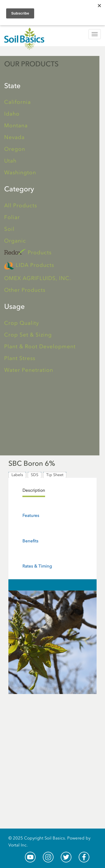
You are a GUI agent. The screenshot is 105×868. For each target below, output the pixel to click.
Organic (15, 241)
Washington (20, 172)
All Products (21, 205)
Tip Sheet (55, 475)
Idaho (12, 114)
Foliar (12, 217)
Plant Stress (20, 358)
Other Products (25, 290)
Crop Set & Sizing (28, 335)
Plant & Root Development (40, 346)
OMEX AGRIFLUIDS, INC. (38, 278)
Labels (17, 475)
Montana (16, 125)
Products (28, 252)
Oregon (15, 149)
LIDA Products (29, 266)
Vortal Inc (17, 845)
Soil (9, 229)
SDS (35, 475)
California (17, 102)
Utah (10, 161)
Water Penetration (29, 370)
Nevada (14, 137)
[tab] (34, 491)
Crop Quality (22, 323)
